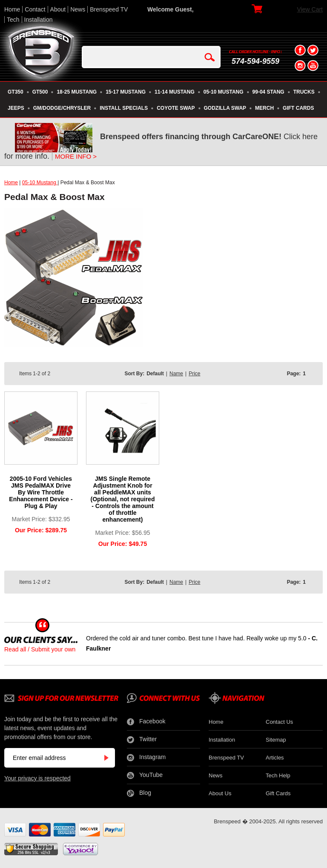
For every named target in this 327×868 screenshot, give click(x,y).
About (58, 9)
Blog (139, 793)
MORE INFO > (76, 156)
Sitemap (276, 740)
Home (12, 9)
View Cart (310, 9)
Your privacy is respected (37, 778)
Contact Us (279, 722)
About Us (220, 793)
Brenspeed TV (109, 9)
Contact (35, 9)
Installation (39, 20)
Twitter (142, 740)
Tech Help (278, 775)
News (78, 9)
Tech (13, 20)
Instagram (146, 757)
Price (194, 374)
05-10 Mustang (40, 183)
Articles (275, 758)
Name (176, 374)
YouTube (145, 775)
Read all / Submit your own (40, 649)
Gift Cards (278, 793)
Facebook (146, 722)
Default (155, 374)
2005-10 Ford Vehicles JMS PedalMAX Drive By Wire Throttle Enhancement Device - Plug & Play (41, 492)
